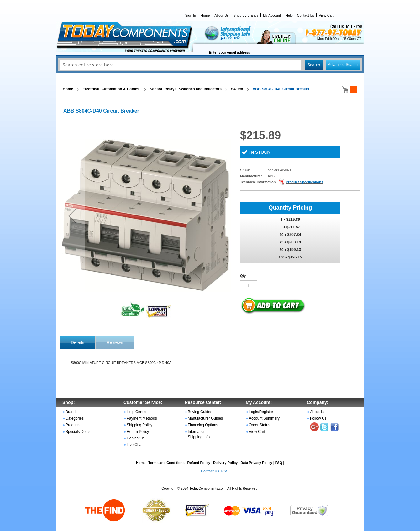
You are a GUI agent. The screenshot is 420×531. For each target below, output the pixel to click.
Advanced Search (343, 65)
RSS (225, 471)
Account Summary (264, 418)
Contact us (136, 438)
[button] (72, 216)
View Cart (326, 15)
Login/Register (261, 412)
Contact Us (306, 15)
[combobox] (210, 65)
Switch (237, 89)
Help (289, 15)
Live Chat (135, 445)
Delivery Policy (225, 463)
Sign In (191, 15)
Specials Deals (78, 432)
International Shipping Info (199, 434)
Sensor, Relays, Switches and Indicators (186, 89)
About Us (221, 15)
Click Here (232, 38)
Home (205, 15)
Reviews (115, 342)
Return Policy (138, 432)
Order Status (260, 425)
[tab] (78, 342)
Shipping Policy (139, 425)
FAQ (279, 463)
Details (78, 342)
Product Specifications (304, 182)
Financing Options (203, 425)
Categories (75, 418)
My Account (272, 15)
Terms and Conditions (166, 463)
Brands (71, 412)
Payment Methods (142, 418)
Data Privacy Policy (256, 463)
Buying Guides (200, 412)
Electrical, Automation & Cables (111, 89)
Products (73, 425)
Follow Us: (319, 418)
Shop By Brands (246, 15)
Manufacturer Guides (205, 418)
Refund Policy (199, 463)
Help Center (137, 412)
